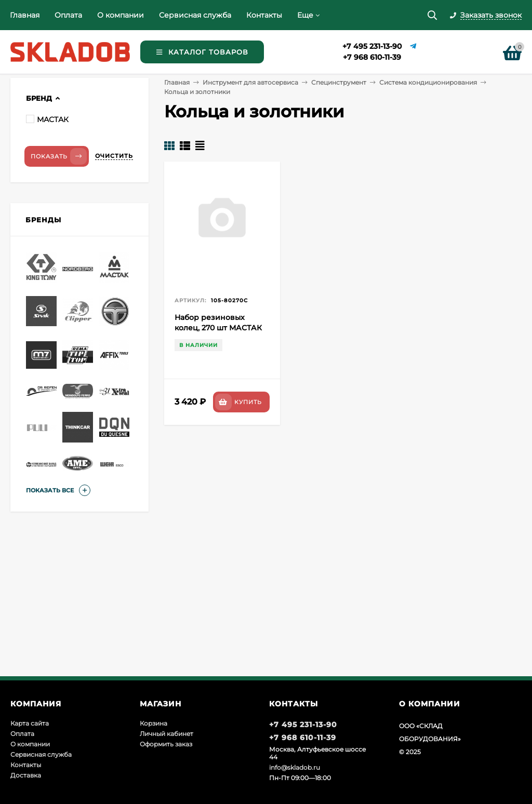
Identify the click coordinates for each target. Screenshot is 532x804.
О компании (121, 15)
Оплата (68, 15)
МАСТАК (47, 119)
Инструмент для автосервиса (250, 82)
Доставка (26, 775)
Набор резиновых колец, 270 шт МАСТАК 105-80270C (218, 328)
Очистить (114, 156)
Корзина (154, 723)
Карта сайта (30, 723)
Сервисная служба (195, 15)
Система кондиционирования (428, 82)
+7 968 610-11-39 (372, 57)
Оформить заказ (166, 744)
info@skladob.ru (295, 767)
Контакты (264, 15)
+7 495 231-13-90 (372, 46)
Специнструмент (339, 82)
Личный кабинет (167, 734)
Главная (25, 15)
